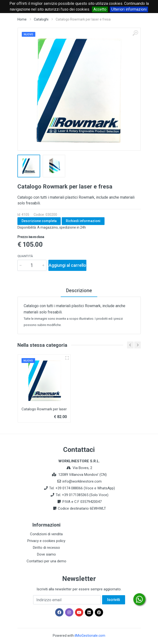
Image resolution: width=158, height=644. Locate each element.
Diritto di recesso (46, 548)
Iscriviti (114, 600)
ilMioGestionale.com (90, 636)
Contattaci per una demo (46, 561)
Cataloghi (41, 19)
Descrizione (79, 290)
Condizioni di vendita (46, 534)
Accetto (100, 9)
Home (22, 19)
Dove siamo (46, 554)
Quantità (25, 256)
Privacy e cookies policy (46, 541)
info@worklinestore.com (82, 481)
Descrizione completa (39, 221)
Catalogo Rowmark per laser (44, 409)
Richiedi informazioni (83, 221)
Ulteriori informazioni (129, 9)
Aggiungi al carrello (67, 265)
